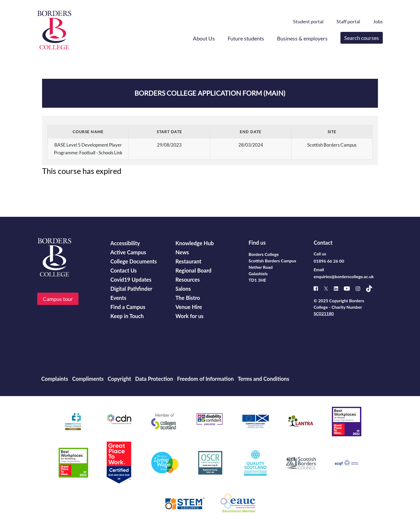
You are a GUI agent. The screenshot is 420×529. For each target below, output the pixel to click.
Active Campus (128, 252)
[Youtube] (350, 288)
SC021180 (324, 313)
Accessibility (125, 243)
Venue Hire (189, 307)
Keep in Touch (127, 316)
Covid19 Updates (131, 280)
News (182, 252)
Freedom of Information (205, 379)
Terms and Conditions (263, 379)
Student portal (308, 21)
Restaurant (188, 261)
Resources (188, 280)
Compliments (88, 379)
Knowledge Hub (195, 243)
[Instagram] (361, 289)
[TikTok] (372, 289)
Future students (246, 38)
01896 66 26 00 (329, 261)
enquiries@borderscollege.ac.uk (344, 276)
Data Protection (154, 379)
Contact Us (123, 270)
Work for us (190, 316)
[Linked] (339, 288)
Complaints (55, 379)
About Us (204, 38)
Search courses (362, 38)
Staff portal (348, 21)
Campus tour (58, 299)
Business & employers (302, 38)
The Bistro (188, 298)
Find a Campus (128, 307)
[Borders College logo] (54, 30)
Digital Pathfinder (131, 289)
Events (118, 298)
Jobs (378, 21)
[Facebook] (319, 288)
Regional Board (193, 270)
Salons (183, 289)
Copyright (119, 379)
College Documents (134, 261)
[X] (329, 288)
